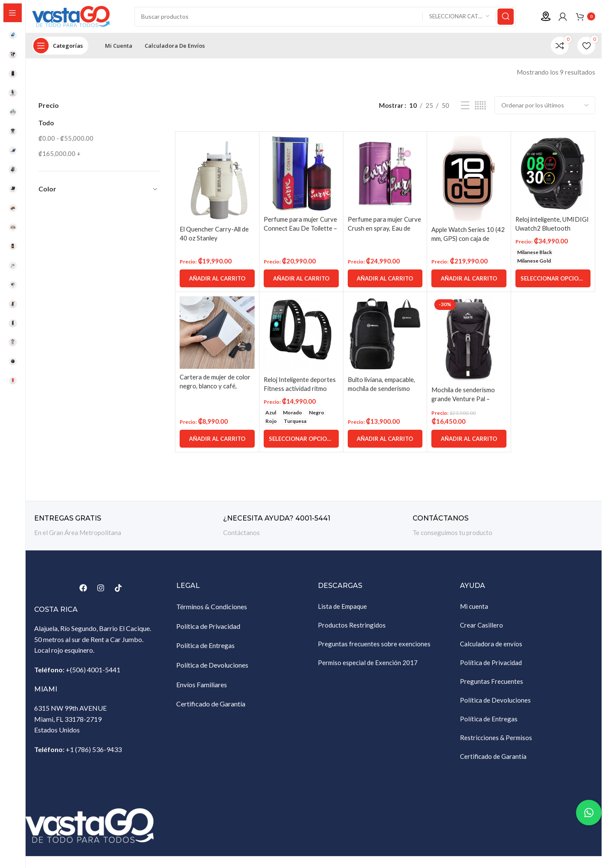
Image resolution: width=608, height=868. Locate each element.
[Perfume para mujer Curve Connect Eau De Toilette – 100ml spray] (301, 175)
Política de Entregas (205, 647)
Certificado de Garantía (211, 705)
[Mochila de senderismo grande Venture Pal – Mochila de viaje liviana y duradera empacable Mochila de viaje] (469, 340)
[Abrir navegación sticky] (60, 47)
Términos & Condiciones (212, 608)
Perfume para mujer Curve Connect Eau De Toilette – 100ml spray (301, 229)
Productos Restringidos (352, 626)
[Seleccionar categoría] (459, 17)
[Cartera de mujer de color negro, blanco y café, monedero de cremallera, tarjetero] (217, 334)
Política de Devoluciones (212, 666)
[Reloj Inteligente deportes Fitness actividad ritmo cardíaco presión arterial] (301, 335)
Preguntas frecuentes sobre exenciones (374, 645)
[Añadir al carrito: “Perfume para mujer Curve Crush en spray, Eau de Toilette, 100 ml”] (385, 280)
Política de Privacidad (208, 627)
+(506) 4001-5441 (93, 671)
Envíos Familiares (202, 686)
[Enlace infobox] (124, 527)
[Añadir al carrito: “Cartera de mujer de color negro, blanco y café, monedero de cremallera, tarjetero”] (217, 440)
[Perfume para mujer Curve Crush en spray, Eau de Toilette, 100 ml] (385, 175)
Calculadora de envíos (491, 645)
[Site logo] (75, 16)
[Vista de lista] (465, 107)
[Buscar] (325, 17)
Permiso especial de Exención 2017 (368, 664)
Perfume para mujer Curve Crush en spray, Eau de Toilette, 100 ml (385, 229)
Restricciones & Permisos (496, 739)
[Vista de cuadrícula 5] (480, 107)
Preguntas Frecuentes (492, 683)
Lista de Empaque (342, 608)
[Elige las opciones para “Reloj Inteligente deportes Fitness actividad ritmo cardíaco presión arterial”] (301, 440)
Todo (46, 124)
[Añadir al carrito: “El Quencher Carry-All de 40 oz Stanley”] (217, 280)
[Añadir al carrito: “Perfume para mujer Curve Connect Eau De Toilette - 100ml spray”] (301, 280)
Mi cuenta (474, 608)
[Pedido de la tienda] (545, 107)
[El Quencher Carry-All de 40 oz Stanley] (217, 180)
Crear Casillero (481, 626)
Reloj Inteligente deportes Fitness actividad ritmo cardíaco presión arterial (301, 390)
